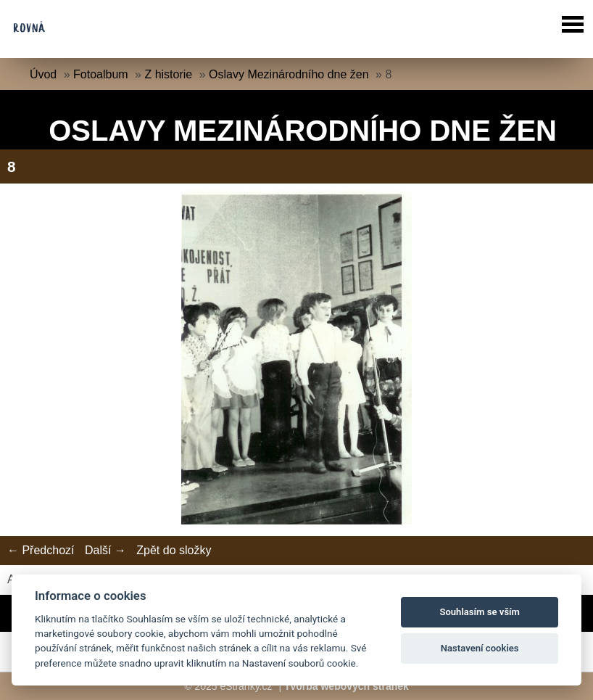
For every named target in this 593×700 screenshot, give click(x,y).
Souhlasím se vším (480, 612)
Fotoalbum (101, 74)
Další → (105, 550)
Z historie (168, 74)
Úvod (43, 74)
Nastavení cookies (480, 648)
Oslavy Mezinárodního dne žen (289, 74)
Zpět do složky (174, 550)
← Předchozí (41, 550)
